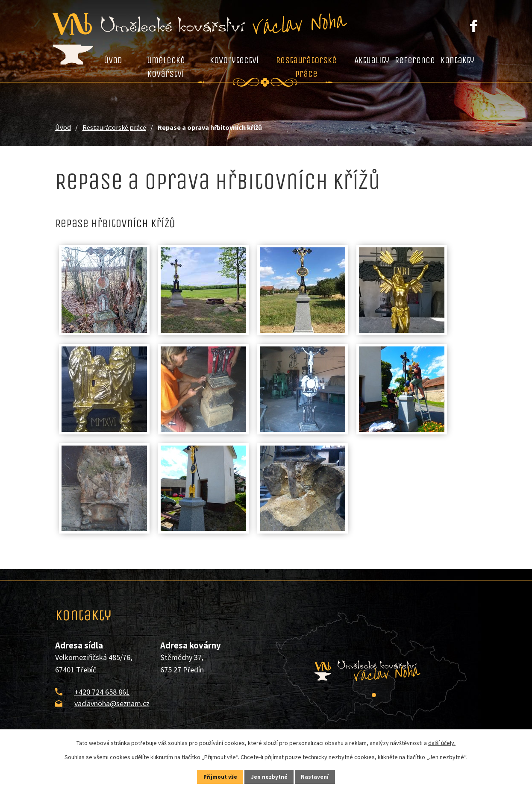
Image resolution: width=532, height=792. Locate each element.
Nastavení (322, 776)
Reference (415, 60)
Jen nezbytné (270, 776)
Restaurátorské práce (306, 67)
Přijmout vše (214, 776)
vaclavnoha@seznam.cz (112, 703)
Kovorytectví (234, 60)
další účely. (442, 742)
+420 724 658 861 (102, 692)
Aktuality (372, 60)
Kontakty (457, 60)
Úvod (113, 60)
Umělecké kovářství (166, 67)
